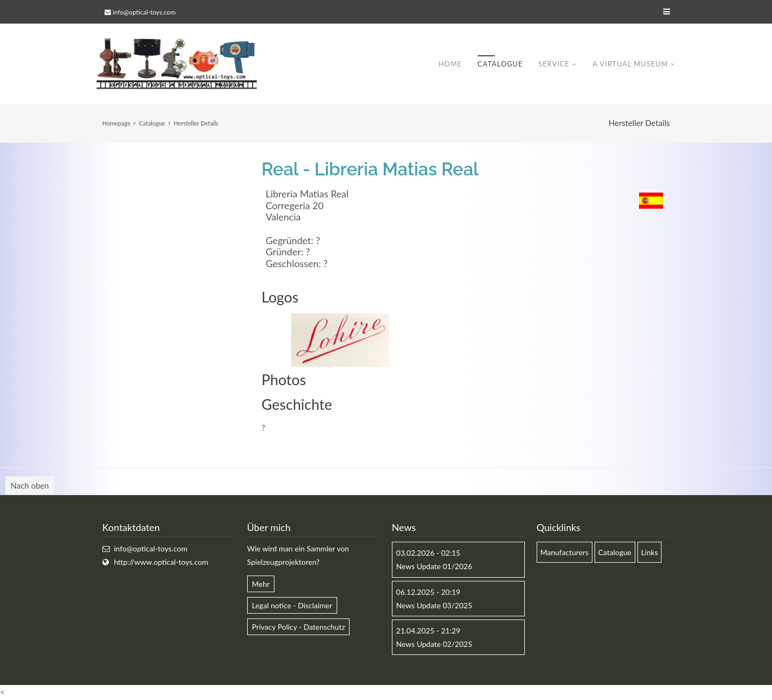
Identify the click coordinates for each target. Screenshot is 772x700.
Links (650, 553)
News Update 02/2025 (434, 644)
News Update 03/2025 (434, 605)
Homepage (116, 123)
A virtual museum (630, 64)
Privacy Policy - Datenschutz (299, 627)
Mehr (261, 584)
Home (450, 64)
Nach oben (30, 486)
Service (554, 64)
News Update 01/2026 (434, 567)
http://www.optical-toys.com (161, 562)
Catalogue (500, 64)
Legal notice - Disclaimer (292, 605)
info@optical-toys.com (144, 12)
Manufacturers (565, 553)
